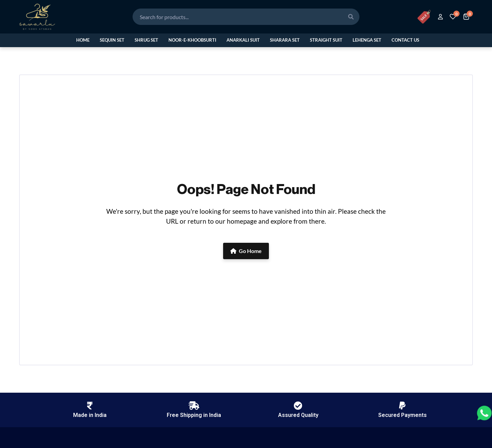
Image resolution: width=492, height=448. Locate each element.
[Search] (351, 17)
